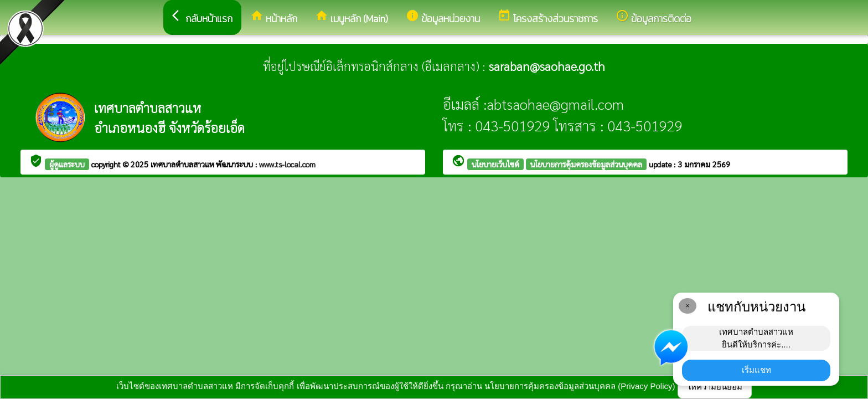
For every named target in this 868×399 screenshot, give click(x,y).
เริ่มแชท (756, 370)
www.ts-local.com (287, 164)
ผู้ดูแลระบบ (67, 164)
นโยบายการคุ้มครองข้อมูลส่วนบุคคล (586, 164)
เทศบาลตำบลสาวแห (183, 164)
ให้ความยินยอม (715, 387)
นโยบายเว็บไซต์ (495, 164)
